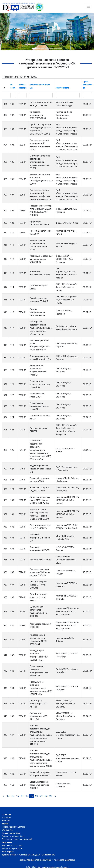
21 (41, 796)
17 (22, 796)
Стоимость (7, 830)
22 (46, 796)
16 (18, 796)
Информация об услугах (14, 827)
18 (27, 796)
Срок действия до (87, 85)
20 (37, 796)
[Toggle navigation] (88, 6)
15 (13, 796)
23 (51, 796)
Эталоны (6, 818)
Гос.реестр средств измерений (17, 839)
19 (32, 796)
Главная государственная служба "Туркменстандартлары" (47, 860)
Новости (6, 821)
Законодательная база (13, 836)
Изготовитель (63, 88)
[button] (34, 49)
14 (8, 796)
